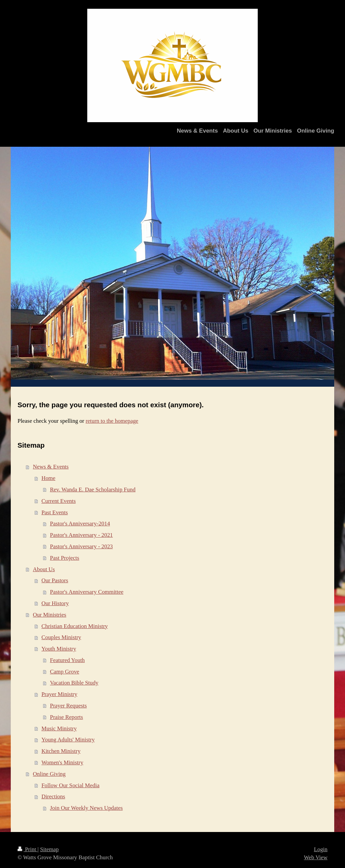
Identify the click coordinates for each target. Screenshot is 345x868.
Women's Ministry (62, 762)
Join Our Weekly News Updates (86, 808)
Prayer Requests (68, 706)
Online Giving (49, 774)
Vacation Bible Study (74, 683)
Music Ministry (59, 728)
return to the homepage (112, 421)
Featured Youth (67, 660)
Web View (316, 857)
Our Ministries (50, 615)
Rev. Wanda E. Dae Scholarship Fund (93, 490)
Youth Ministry (59, 649)
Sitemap (49, 849)
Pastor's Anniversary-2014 (80, 524)
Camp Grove (65, 672)
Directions (53, 796)
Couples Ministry (61, 637)
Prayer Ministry (59, 694)
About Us (44, 569)
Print (27, 849)
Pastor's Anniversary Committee (87, 592)
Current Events (59, 501)
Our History (55, 603)
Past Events (55, 512)
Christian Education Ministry (75, 626)
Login (321, 849)
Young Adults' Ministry (68, 740)
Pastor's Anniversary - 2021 (81, 535)
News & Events (51, 467)
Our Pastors (55, 580)
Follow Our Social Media (70, 785)
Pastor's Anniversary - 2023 (81, 546)
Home (48, 478)
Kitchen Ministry (61, 751)
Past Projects (65, 558)
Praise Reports (66, 717)
